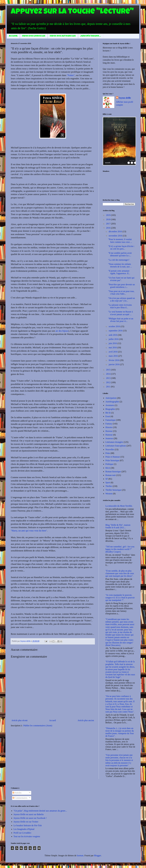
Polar (108, 453)
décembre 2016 (116, 231)
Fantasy (109, 424)
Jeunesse (109, 438)
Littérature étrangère (114, 442)
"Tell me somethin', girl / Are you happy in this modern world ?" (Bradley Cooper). (120, 549)
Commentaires (20, 798)
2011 (108, 387)
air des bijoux (62, 331)
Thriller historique (113, 490)
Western (109, 494)
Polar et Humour (113, 457)
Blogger (98, 855)
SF (107, 479)
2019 (109, 215)
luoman (80, 855)
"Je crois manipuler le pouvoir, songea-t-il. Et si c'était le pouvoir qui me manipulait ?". (120, 598)
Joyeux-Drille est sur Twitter (26, 822)
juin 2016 (113, 343)
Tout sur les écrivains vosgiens (27, 836)
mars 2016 (113, 356)
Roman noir (111, 475)
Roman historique (113, 472)
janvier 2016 (114, 364)
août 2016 (113, 335)
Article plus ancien (86, 720)
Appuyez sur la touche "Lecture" (72, 12)
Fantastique (110, 420)
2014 (109, 374)
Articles (17, 793)
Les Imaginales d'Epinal (24, 829)
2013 (109, 378)
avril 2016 (113, 352)
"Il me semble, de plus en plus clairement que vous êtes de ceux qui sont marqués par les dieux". (120, 573)
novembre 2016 (116, 236)
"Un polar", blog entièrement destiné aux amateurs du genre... (40, 811)
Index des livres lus (34, 36)
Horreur (109, 431)
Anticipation (111, 398)
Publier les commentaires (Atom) (38, 726)
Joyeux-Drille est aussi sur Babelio (29, 814)
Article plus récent (19, 720)
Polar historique (112, 460)
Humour (109, 435)
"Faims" (71, 75)
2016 (109, 228)
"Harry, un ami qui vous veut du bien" (29, 531)
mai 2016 (113, 348)
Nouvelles (110, 449)
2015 (109, 370)
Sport (108, 482)
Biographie (110, 409)
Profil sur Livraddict (22, 833)
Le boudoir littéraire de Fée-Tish (28, 825)
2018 (109, 219)
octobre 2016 (115, 326)
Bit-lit (108, 413)
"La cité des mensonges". (119, 260)
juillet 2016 (114, 339)
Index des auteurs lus (63, 36)
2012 (109, 382)
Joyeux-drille (125, 98)
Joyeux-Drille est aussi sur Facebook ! (30, 818)
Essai (108, 416)
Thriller (109, 486)
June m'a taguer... (91, 36)
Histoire (109, 427)
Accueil (13, 36)
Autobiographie (112, 402)
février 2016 (114, 360)
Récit (108, 468)
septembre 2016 (116, 331)
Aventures (110, 405)
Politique (109, 464)
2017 (109, 224)
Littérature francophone (116, 446)
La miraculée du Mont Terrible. (119, 506)
